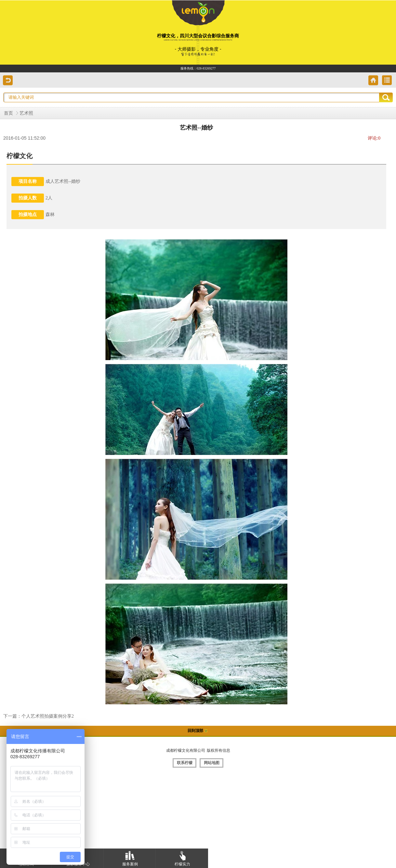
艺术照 (26, 113)
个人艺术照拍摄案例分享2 (48, 716)
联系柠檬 (185, 763)
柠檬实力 (182, 857)
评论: (374, 138)
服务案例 (130, 857)
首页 (8, 113)
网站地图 (212, 763)
